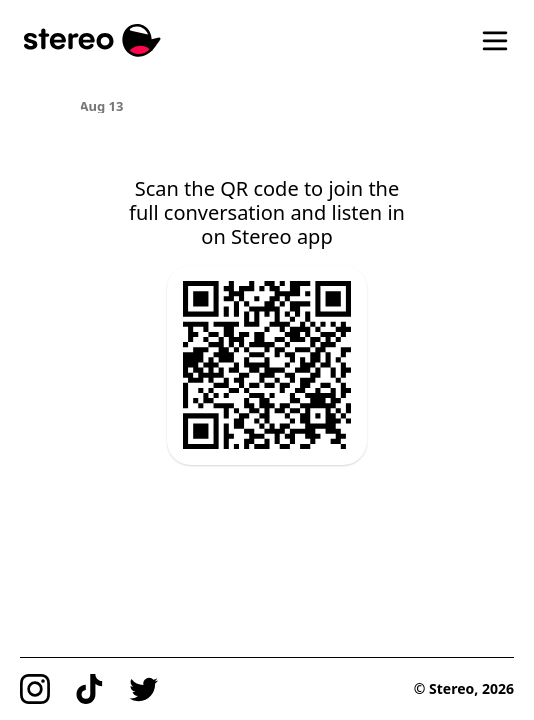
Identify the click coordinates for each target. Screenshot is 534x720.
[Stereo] (92, 40)
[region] (267, 105)
